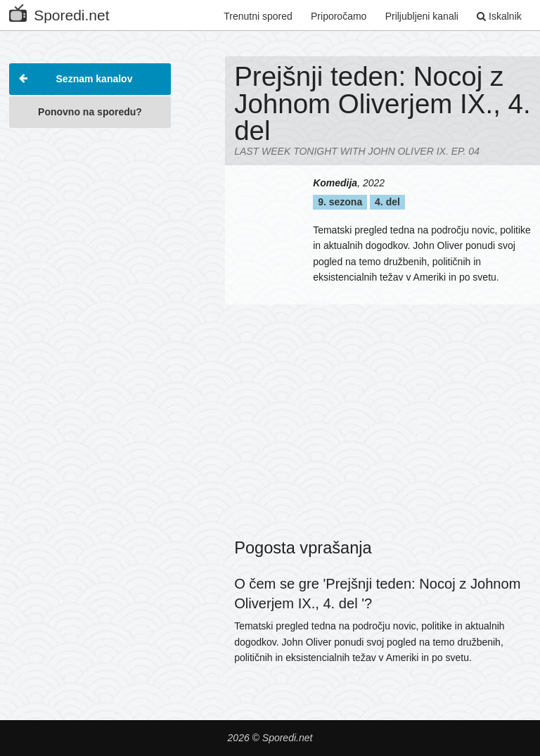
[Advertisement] (90, 207)
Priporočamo (339, 16)
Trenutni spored (258, 16)
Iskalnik (499, 16)
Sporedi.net (59, 12)
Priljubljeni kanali (422, 16)
